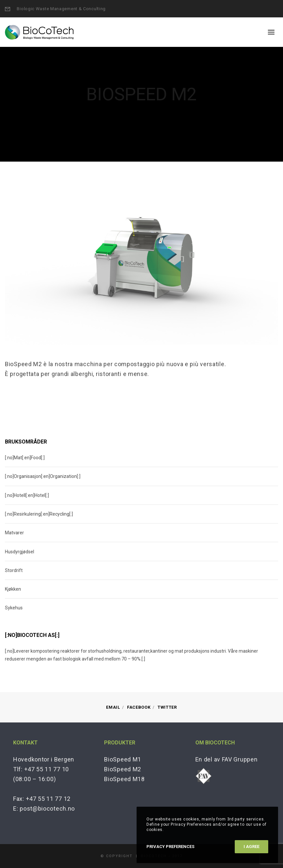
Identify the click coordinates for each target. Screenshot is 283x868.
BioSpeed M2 (123, 769)
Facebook (139, 707)
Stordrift (14, 570)
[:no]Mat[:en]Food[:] (25, 458)
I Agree (251, 847)
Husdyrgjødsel (20, 552)
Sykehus (14, 608)
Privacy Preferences (170, 847)
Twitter (167, 707)
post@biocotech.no (47, 809)
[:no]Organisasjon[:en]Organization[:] (43, 476)
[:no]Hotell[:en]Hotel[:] (27, 495)
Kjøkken (13, 589)
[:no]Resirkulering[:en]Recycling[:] (39, 514)
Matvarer (14, 533)
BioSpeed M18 (124, 779)
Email (113, 707)
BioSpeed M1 (123, 759)
